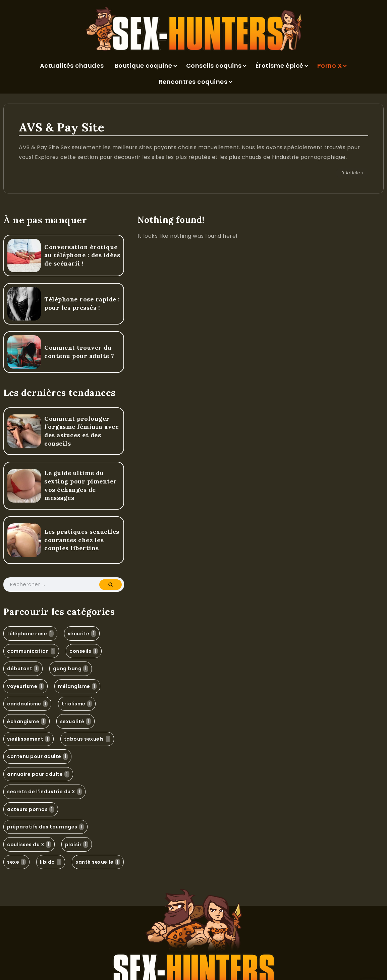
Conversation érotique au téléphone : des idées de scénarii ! (82, 255)
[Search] (64, 585)
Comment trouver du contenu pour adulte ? (79, 352)
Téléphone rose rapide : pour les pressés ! (82, 303)
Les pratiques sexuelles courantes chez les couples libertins (82, 540)
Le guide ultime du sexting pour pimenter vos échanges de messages (81, 485)
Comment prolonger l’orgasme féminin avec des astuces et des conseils (81, 431)
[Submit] (110, 585)
